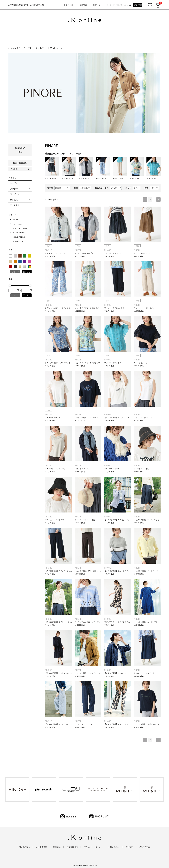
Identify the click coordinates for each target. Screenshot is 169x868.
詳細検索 (138, 5)
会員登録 (83, 5)
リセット (15, 272)
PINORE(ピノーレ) (55, 48)
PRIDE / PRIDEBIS (19, 233)
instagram (72, 816)
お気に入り (150, 5)
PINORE (14, 169)
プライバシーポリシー (93, 847)
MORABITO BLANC (20, 237)
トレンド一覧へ (75, 154)
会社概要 (129, 847)
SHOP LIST (101, 816)
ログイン (97, 5)
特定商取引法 (72, 847)
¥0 (158, 8)
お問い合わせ (114, 847)
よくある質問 (42, 847)
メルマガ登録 (67, 5)
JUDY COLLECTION (20, 228)
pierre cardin (18, 224)
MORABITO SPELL (19, 241)
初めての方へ (24, 847)
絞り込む (27, 272)
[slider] (10, 285)
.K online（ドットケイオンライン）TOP (26, 48)
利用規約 (57, 847)
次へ (158, 199)
